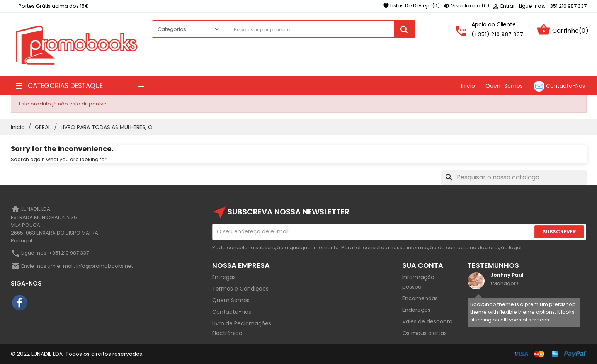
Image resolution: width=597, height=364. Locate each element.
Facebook (20, 303)
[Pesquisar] (514, 177)
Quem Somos (231, 300)
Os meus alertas (424, 333)
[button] (514, 330)
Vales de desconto (427, 321)
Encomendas (420, 298)
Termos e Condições (240, 289)
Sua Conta (423, 265)
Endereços (416, 310)
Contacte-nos (232, 312)
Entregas (224, 277)
